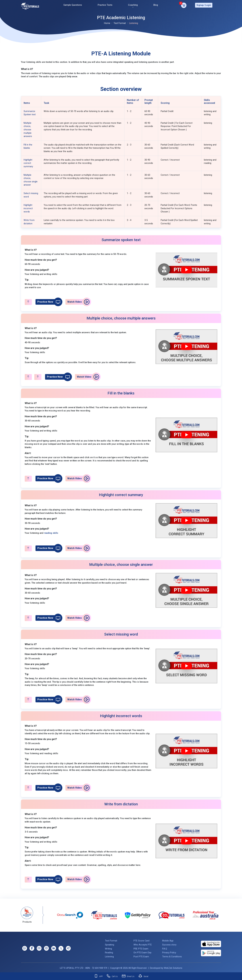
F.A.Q (165, 948)
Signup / (201, 5)
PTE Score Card (141, 940)
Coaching (133, 4)
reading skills (51, 532)
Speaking (110, 944)
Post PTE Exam (141, 956)
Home (107, 22)
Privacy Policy (169, 952)
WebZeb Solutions (173, 967)
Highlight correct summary (28, 162)
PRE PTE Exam (141, 948)
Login (208, 5)
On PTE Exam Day (142, 952)
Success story (169, 944)
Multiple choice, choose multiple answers (28, 129)
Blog (156, 4)
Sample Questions (73, 4)
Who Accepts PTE (143, 944)
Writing (108, 948)
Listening (109, 956)
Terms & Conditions (172, 956)
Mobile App (168, 940)
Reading (109, 952)
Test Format (120, 22)
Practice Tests (105, 4)
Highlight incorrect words (28, 207)
